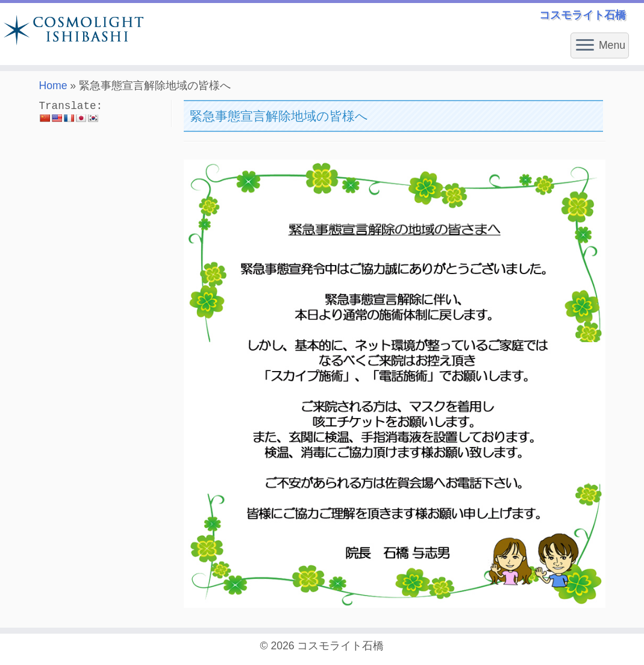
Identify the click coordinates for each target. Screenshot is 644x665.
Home (53, 86)
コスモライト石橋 (340, 646)
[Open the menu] (585, 46)
